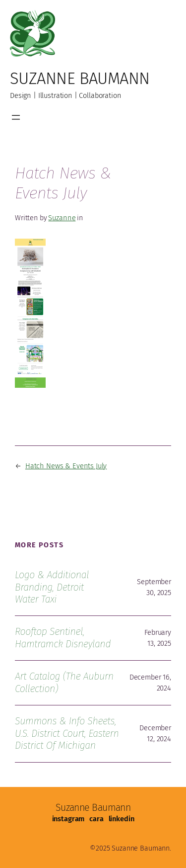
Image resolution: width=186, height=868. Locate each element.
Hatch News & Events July (66, 466)
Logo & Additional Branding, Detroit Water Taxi (52, 587)
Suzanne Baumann (80, 79)
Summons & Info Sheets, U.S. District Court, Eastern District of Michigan (67, 733)
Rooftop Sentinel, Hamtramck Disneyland (63, 638)
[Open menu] (16, 117)
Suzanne (62, 218)
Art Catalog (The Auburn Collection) (64, 682)
